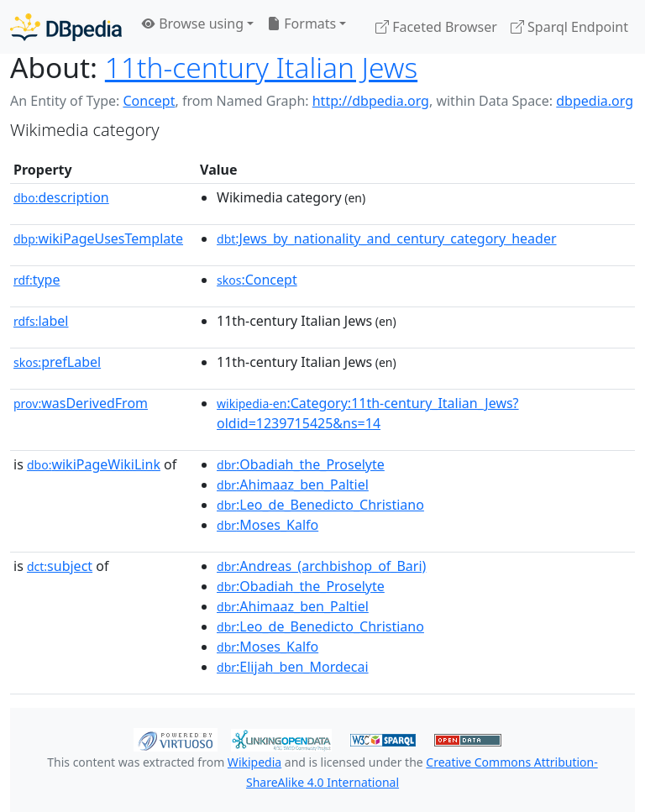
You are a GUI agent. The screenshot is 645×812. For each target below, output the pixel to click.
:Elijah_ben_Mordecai (293, 667)
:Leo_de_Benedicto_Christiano (320, 505)
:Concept (257, 280)
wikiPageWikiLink (94, 464)
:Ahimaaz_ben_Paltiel (293, 485)
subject (60, 566)
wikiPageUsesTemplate (98, 238)
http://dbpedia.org (371, 101)
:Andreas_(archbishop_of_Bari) (321, 566)
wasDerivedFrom (81, 403)
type (37, 280)
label (41, 321)
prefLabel (57, 362)
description (61, 197)
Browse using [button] (193, 24)
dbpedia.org (595, 101)
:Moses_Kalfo (267, 525)
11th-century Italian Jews (261, 67)
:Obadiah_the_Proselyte (301, 464)
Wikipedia (254, 762)
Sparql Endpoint (569, 27)
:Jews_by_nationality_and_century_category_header (387, 238)
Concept (149, 101)
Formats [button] (302, 24)
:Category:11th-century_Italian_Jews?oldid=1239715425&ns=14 (368, 413)
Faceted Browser (436, 27)
